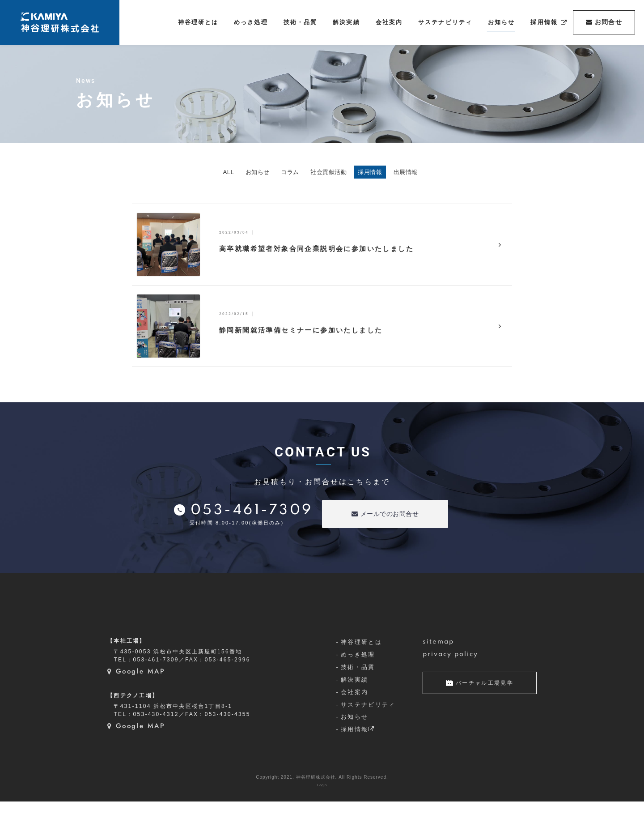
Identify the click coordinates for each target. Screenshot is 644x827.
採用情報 (394, 173)
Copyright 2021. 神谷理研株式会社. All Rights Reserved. (322, 803)
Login (322, 811)
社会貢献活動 (335, 173)
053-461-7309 (252, 512)
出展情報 (445, 173)
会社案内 (354, 718)
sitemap (439, 667)
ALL (189, 173)
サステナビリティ (368, 730)
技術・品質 (358, 693)
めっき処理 (358, 680)
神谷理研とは (361, 667)
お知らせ (232, 173)
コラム (280, 173)
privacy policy (450, 680)
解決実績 (354, 705)
